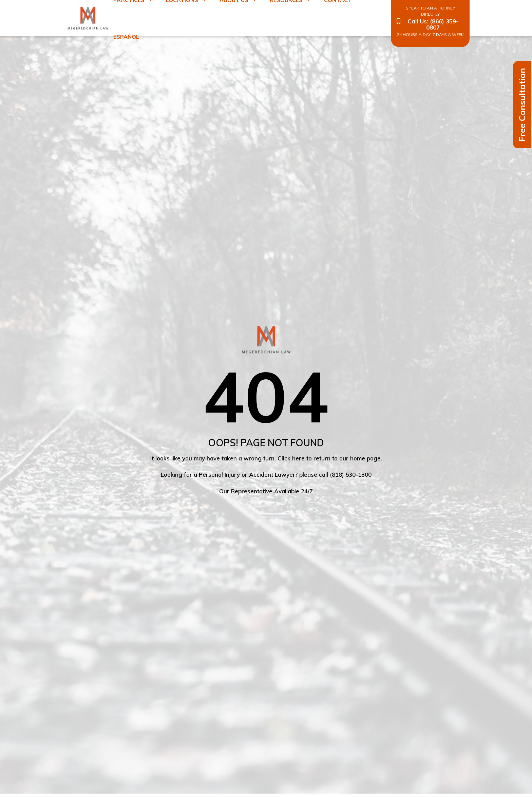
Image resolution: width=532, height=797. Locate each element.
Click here (291, 458)
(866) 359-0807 (442, 24)
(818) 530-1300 (351, 475)
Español (126, 37)
